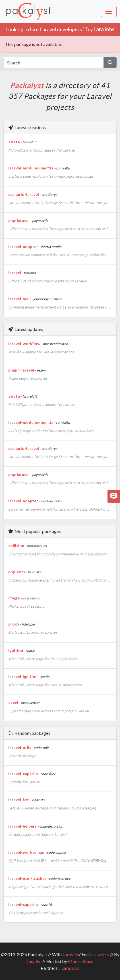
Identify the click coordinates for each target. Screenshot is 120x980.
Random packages (29, 733)
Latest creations (27, 127)
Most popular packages (34, 531)
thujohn (34, 961)
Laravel (70, 954)
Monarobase (81, 961)
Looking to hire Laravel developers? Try (60, 29)
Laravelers (99, 954)
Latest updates (26, 329)
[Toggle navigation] (109, 11)
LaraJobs (70, 968)
